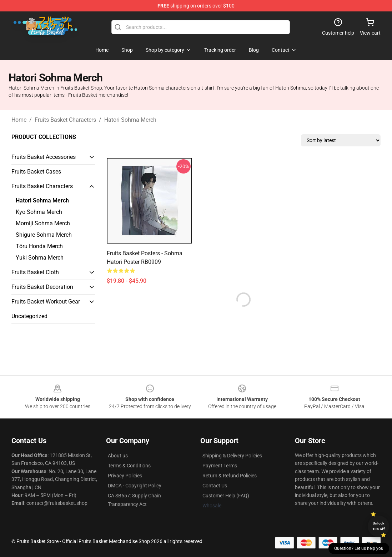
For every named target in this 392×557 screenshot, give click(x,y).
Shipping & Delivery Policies (232, 456)
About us (118, 456)
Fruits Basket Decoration (42, 287)
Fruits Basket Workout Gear (46, 302)
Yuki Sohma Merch (40, 258)
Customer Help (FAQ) (226, 496)
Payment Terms (220, 466)
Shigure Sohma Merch (44, 235)
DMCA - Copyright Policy (135, 486)
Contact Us (215, 486)
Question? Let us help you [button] (359, 548)
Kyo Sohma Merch (39, 212)
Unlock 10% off (379, 526)
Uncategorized (29, 316)
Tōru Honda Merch (39, 246)
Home (19, 120)
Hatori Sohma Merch (130, 120)
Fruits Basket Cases (36, 172)
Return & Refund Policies (230, 476)
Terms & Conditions (129, 466)
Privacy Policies (125, 476)
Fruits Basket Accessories (44, 157)
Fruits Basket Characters (65, 120)
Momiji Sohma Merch (43, 223)
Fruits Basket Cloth (35, 272)
